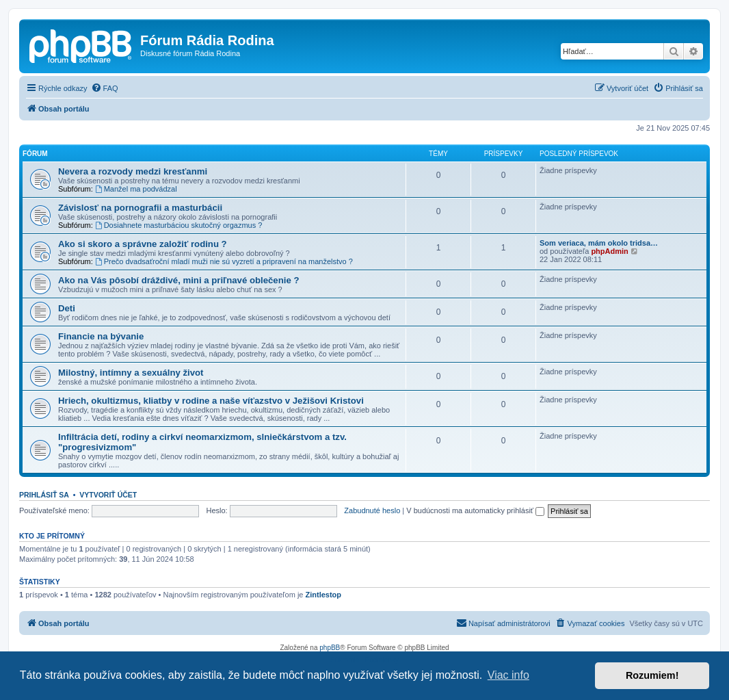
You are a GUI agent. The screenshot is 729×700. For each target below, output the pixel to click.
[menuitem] (105, 88)
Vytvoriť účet (108, 495)
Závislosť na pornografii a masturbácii (140, 208)
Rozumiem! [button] (652, 675)
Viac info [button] (508, 675)
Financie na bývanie (101, 336)
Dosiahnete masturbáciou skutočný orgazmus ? (179, 225)
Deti (67, 308)
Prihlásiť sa (44, 495)
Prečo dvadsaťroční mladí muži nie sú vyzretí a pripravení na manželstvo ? (224, 261)
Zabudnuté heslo (372, 510)
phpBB (330, 648)
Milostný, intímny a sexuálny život (131, 373)
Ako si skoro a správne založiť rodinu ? (143, 244)
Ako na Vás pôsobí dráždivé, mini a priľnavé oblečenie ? (178, 280)
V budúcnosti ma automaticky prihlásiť (475, 510)
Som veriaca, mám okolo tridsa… (599, 243)
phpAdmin (609, 251)
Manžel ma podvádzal (136, 189)
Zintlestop (324, 595)
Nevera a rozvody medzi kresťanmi (133, 171)
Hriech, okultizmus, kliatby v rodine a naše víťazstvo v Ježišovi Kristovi (211, 401)
